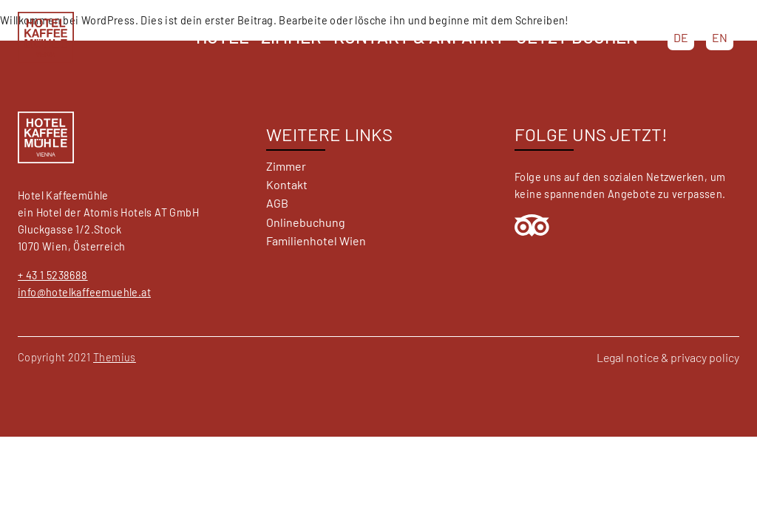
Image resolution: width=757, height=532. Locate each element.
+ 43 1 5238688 (53, 275)
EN (720, 37)
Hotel (223, 37)
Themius (115, 357)
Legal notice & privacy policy (668, 357)
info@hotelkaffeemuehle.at (84, 292)
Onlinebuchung (306, 222)
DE (681, 37)
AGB (277, 203)
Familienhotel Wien (316, 241)
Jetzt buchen (577, 37)
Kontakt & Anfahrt (419, 37)
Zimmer (291, 37)
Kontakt (287, 184)
